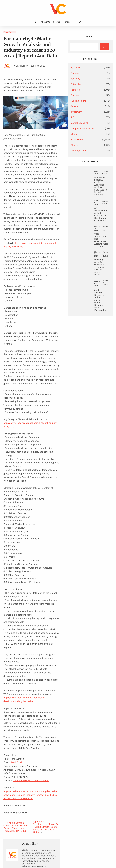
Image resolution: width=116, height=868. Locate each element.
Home (35, 22)
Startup (86, 150)
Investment (87, 112)
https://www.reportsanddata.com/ (31, 726)
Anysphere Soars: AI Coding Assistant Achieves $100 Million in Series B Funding (104, 202)
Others (85, 139)
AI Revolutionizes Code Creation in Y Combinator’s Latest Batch (104, 244)
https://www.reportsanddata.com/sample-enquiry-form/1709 (35, 228)
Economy (86, 79)
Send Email (17, 708)
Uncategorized (89, 155)
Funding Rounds (90, 101)
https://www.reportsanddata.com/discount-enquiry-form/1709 (36, 398)
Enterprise (87, 84)
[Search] (104, 47)
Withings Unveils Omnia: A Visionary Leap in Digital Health (104, 323)
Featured (86, 90)
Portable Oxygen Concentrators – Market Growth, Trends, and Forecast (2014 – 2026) (19, 767)
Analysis (86, 73)
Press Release (10, 32)
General (86, 106)
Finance (86, 95)
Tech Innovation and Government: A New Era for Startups (104, 284)
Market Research (91, 123)
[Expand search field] (80, 22)
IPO (83, 117)
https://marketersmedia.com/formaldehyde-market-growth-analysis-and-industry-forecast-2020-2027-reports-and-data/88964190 (35, 737)
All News (86, 68)
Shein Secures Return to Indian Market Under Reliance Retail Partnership (104, 367)
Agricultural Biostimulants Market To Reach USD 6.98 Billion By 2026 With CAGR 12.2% (52, 767)
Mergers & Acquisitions (88, 131)
